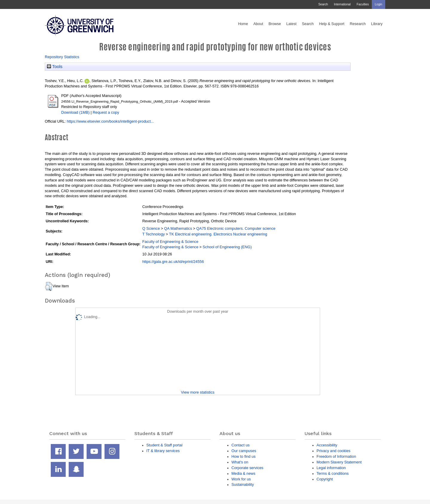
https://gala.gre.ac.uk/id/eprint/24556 (173, 262)
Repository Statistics (62, 57)
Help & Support (332, 24)
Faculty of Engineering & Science (170, 242)
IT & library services (163, 451)
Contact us (241, 445)
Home (243, 24)
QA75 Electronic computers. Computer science (236, 228)
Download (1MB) (75, 112)
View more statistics (198, 392)
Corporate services (247, 468)
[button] (49, 286)
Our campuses (244, 451)
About (258, 24)
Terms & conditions (333, 473)
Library (377, 24)
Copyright (325, 479)
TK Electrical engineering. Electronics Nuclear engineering (218, 234)
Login (378, 4)
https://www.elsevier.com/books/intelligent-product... (110, 121)
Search (323, 4)
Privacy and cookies (333, 451)
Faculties (363, 4)
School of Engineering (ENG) (227, 247)
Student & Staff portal (164, 445)
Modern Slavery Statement (339, 462)
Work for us (241, 479)
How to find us (244, 456)
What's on (240, 462)
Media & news (243, 473)
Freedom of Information (336, 456)
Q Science (151, 228)
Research (358, 24)
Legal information (331, 468)
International (342, 4)
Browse (275, 24)
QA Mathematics (178, 228)
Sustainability (243, 484)
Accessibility (327, 445)
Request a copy (106, 112)
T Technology (153, 234)
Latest (291, 24)
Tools (55, 67)
